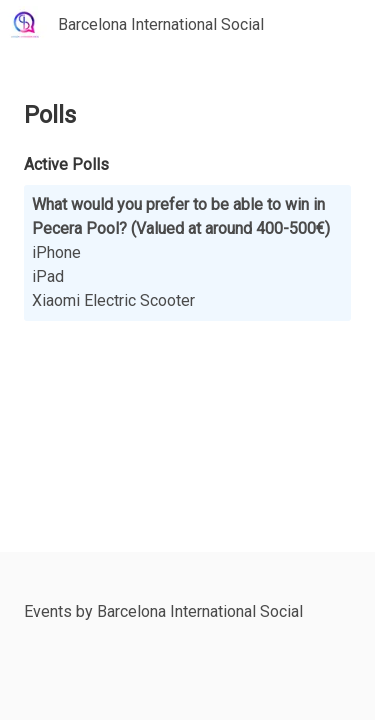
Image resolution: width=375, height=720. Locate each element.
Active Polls (66, 164)
